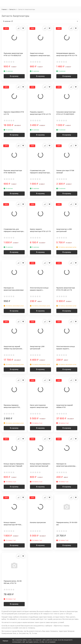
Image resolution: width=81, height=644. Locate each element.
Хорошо (5, 641)
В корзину (14, 76)
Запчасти (12, 9)
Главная (4, 9)
